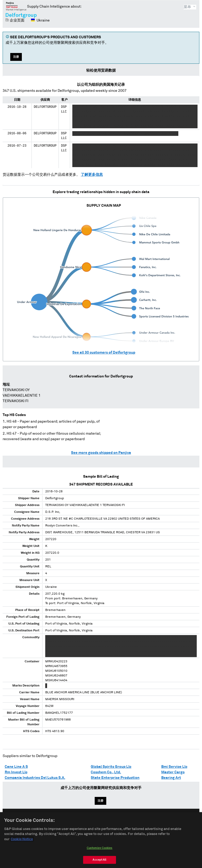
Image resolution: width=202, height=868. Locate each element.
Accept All (99, 862)
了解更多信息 (92, 175)
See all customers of (104, 353)
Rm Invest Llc (16, 772)
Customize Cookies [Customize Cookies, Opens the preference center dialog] (100, 851)
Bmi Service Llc (174, 767)
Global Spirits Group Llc (111, 767)
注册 (16, 57)
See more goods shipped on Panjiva (101, 453)
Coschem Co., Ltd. (106, 772)
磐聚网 (16, 6)
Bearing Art (171, 778)
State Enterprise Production (115, 778)
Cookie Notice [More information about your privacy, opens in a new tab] (22, 842)
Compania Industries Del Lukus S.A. (35, 778)
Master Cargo (173, 772)
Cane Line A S (16, 767)
